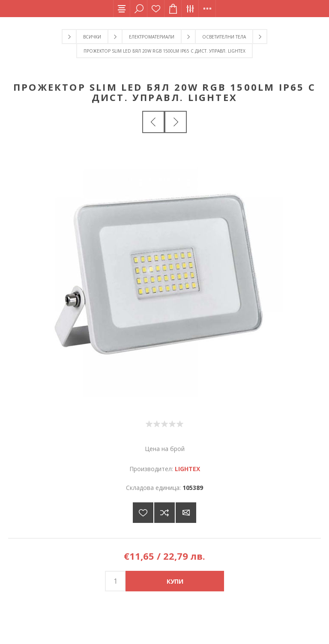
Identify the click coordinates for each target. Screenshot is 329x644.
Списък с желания (156, 9)
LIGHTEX (187, 469)
